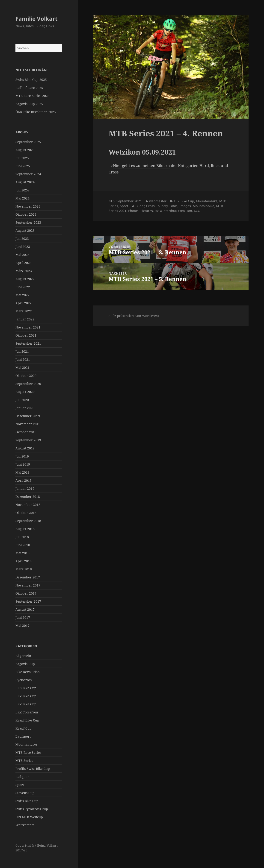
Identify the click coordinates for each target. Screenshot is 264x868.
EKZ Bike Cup (26, 696)
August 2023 (25, 230)
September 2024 (28, 174)
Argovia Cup (25, 664)
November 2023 (28, 206)
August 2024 (25, 182)
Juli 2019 (22, 456)
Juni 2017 (23, 617)
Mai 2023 (22, 255)
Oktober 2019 (26, 432)
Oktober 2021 (26, 335)
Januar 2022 (25, 319)
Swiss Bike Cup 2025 (31, 80)
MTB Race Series (28, 752)
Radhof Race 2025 (29, 88)
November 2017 (28, 585)
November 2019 (28, 424)
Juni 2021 (23, 359)
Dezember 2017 (28, 577)
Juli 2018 (22, 537)
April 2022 (24, 303)
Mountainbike (26, 744)
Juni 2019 (23, 464)
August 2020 (25, 392)
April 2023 (24, 263)
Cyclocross (24, 680)
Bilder (140, 206)
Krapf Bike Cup (27, 720)
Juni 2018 (23, 545)
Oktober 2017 (26, 593)
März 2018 (24, 569)
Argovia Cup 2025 (29, 104)
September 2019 (28, 440)
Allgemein (23, 656)
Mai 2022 (22, 295)
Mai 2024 (22, 198)
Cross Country (157, 206)
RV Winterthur (165, 211)
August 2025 (25, 150)
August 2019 (25, 448)
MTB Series (24, 761)
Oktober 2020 (26, 376)
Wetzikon (185, 211)
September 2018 (28, 521)
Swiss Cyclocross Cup (32, 809)
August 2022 (25, 279)
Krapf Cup (24, 728)
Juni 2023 (23, 247)
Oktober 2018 (26, 513)
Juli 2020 (22, 400)
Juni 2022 (23, 287)
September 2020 (28, 384)
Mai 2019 (22, 472)
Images (185, 206)
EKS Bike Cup (26, 688)
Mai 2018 (22, 553)
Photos (133, 211)
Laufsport (23, 736)
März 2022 (24, 311)
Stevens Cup (25, 793)
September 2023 (28, 222)
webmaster (158, 201)
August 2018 (25, 529)
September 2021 (28, 343)
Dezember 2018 (28, 497)
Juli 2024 (22, 190)
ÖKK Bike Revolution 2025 (36, 112)
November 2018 (28, 505)
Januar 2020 (25, 408)
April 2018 (24, 561)
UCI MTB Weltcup (29, 817)
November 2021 (28, 327)
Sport (20, 785)
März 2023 (24, 271)
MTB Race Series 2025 (33, 96)
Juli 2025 (22, 158)
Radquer (22, 777)
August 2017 (25, 609)
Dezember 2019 (28, 416)
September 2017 (28, 601)
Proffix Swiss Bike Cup (33, 769)
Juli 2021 (22, 351)
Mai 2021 (22, 368)
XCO (197, 211)
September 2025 (28, 142)
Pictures (147, 211)
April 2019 (24, 480)
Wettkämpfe (25, 825)
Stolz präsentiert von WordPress (134, 316)
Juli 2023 (22, 239)
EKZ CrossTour (27, 712)
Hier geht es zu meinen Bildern (141, 166)
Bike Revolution (28, 672)
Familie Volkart (36, 19)
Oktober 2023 (26, 214)
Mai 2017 (22, 626)
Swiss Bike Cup (27, 801)
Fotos (174, 206)
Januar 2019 (25, 488)
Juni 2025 (23, 166)
